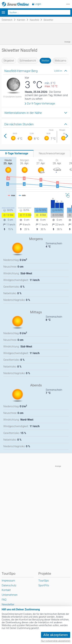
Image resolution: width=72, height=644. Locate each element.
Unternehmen (10, 595)
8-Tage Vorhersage (17, 153)
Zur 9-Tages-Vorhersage (41, 104)
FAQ (4, 600)
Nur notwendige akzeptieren (56, 641)
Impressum (8, 581)
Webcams (60, 61)
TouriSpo (44, 581)
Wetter (45, 61)
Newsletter (8, 604)
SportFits (44, 585)
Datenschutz (9, 585)
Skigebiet (9, 61)
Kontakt (6, 590)
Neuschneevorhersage (52, 153)
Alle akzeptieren (56, 635)
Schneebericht (28, 61)
